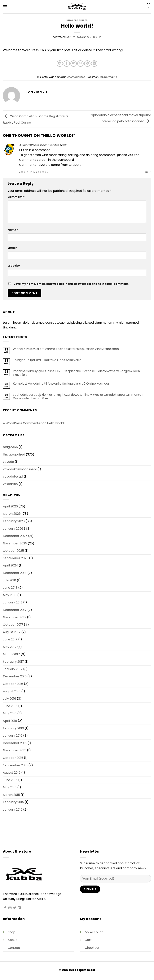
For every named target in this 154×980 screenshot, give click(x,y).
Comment (16, 197)
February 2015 (13, 802)
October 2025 (13, 551)
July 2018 (9, 580)
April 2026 (10, 506)
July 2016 (9, 699)
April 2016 (10, 721)
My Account (94, 932)
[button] (5, 7)
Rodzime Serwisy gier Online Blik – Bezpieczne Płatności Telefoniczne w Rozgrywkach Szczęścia (76, 373)
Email (13, 248)
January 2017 (13, 669)
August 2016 (12, 691)
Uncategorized (77, 20)
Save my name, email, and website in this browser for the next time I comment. (71, 284)
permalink (110, 77)
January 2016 (13, 736)
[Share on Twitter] (74, 64)
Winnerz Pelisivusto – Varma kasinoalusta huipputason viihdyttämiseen (66, 349)
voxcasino (10, 484)
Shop (11, 932)
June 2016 (10, 706)
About (12, 940)
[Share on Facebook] (67, 64)
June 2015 (10, 780)
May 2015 (10, 787)
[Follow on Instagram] (10, 908)
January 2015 (13, 810)
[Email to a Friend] (80, 64)
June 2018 (10, 588)
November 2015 (15, 750)
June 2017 (10, 639)
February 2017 (13, 662)
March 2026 (12, 514)
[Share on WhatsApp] (60, 64)
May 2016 (10, 713)
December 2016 (15, 676)
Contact (14, 948)
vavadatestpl (13, 476)
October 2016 (13, 684)
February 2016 (13, 728)
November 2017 (15, 617)
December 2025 (15, 536)
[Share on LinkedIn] (94, 64)
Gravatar (76, 165)
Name (13, 230)
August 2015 (12, 773)
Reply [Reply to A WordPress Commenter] (148, 172)
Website (14, 266)
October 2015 (13, 758)
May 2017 (10, 647)
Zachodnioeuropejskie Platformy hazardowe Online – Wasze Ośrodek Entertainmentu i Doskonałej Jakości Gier (78, 396)
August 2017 (12, 632)
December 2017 (15, 610)
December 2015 (15, 743)
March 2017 (11, 654)
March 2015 (11, 795)
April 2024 (10, 565)
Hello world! (56, 423)
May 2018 (10, 595)
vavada (8, 462)
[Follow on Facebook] (5, 908)
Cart (88, 940)
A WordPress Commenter (39, 145)
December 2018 (15, 573)
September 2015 (15, 765)
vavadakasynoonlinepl (20, 469)
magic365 (10, 447)
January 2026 (13, 529)
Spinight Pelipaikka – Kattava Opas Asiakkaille (47, 360)
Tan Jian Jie (94, 37)
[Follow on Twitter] (15, 908)
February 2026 (14, 521)
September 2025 (16, 558)
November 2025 (15, 543)
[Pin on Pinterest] (87, 64)
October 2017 (13, 625)
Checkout (92, 948)
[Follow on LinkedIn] (19, 908)
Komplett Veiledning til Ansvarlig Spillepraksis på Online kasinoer (61, 384)
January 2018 (13, 602)
